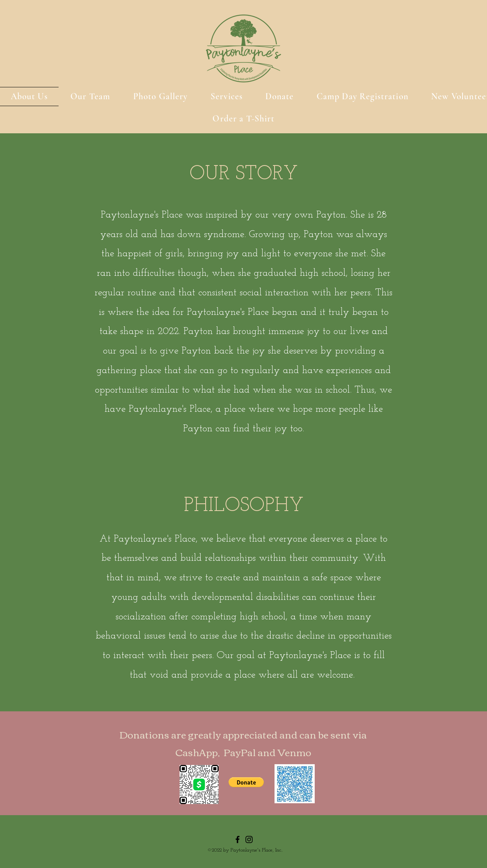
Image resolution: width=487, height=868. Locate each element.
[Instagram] (249, 839)
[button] (246, 782)
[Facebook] (238, 839)
